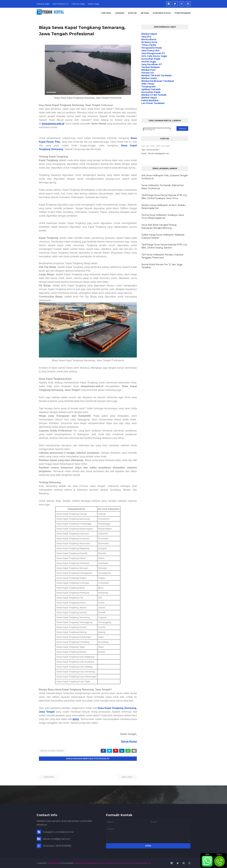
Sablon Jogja (93, 4)
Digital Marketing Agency (85, 862)
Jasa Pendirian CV (60, 4)
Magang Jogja (43, 4)
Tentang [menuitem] (106, 13)
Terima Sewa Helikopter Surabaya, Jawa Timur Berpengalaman (163, 217)
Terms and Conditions (133, 862)
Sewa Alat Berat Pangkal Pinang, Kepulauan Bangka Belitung (159, 226)
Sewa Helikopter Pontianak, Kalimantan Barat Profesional (163, 187)
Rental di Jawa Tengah (52, 751)
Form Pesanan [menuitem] (183, 13)
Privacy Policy (104, 862)
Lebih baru (49, 776)
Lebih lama (127, 776)
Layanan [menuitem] (120, 13)
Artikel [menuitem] (145, 13)
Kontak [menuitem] (132, 13)
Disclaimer (117, 862)
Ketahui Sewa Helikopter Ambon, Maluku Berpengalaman (164, 207)
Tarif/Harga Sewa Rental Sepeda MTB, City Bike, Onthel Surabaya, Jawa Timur (164, 197)
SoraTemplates (53, 862)
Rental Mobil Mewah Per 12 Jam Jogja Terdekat (162, 266)
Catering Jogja (78, 4)
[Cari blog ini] (157, 129)
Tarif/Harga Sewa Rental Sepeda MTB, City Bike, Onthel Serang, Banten (164, 246)
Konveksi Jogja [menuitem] (162, 13)
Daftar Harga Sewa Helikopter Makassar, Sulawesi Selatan (163, 236)
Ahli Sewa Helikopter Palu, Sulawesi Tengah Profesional (165, 177)
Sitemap (147, 862)
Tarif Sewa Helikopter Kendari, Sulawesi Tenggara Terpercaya (162, 256)
